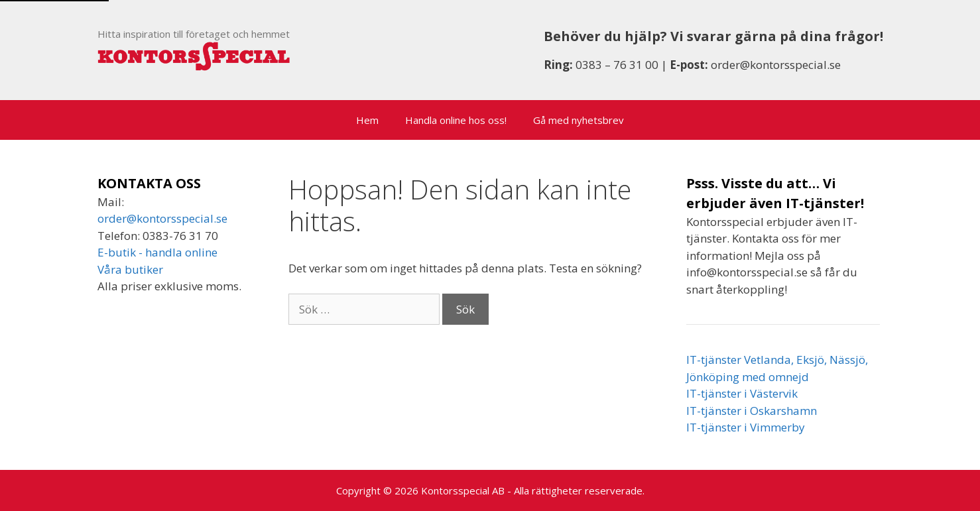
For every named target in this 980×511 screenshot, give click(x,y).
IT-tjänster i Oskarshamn (752, 411)
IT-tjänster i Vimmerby (746, 427)
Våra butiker (130, 269)
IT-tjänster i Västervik (742, 393)
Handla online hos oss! (456, 120)
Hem (367, 120)
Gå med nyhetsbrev (579, 120)
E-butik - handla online (157, 252)
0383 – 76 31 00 (617, 65)
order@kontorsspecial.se (776, 65)
